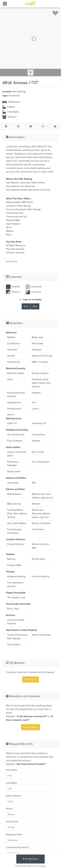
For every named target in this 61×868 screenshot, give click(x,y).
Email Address (13, 796)
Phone (9, 809)
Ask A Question (31, 727)
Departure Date (14, 834)
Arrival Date (12, 822)
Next (35, 306)
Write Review (31, 679)
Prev (26, 306)
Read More (12, 261)
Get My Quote (31, 859)
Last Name (11, 783)
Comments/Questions (17, 847)
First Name (12, 770)
